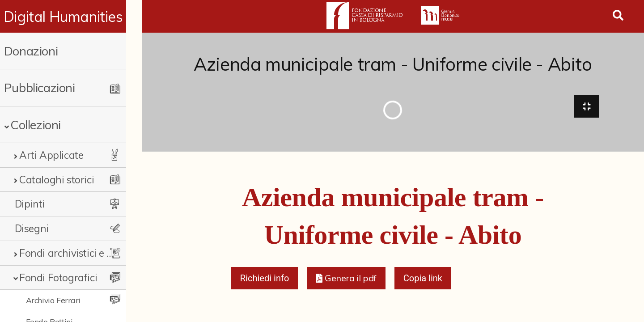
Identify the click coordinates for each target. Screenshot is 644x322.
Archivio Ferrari (53, 300)
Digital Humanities (71, 17)
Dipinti (30, 204)
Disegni (32, 228)
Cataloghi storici (57, 180)
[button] (346, 280)
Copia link (423, 280)
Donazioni (31, 51)
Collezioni (36, 125)
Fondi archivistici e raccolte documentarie (74, 253)
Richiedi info (265, 280)
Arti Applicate (51, 155)
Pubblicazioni (40, 87)
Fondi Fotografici (58, 278)
